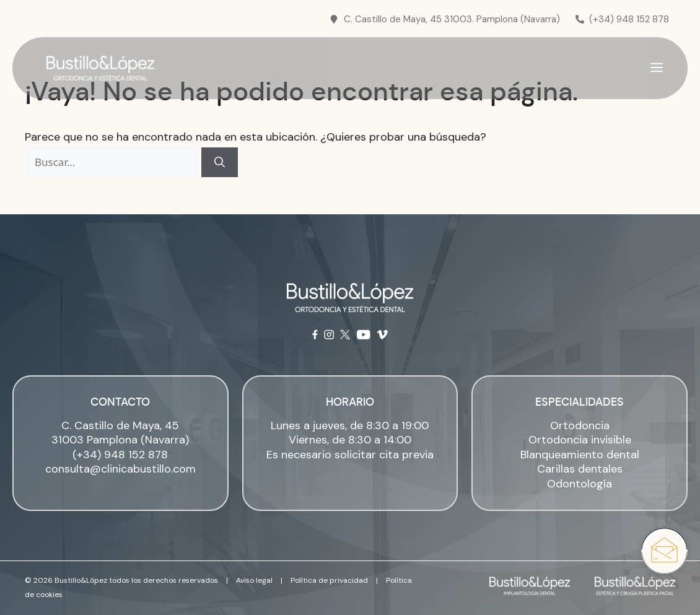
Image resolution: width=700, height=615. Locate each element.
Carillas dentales (580, 469)
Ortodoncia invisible (580, 440)
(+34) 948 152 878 (120, 455)
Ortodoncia (580, 425)
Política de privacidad (329, 580)
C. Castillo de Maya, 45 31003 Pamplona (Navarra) (120, 433)
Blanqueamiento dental (580, 455)
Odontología (580, 484)
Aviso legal (254, 580)
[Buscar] (220, 162)
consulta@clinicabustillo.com (120, 469)
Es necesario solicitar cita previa (350, 455)
